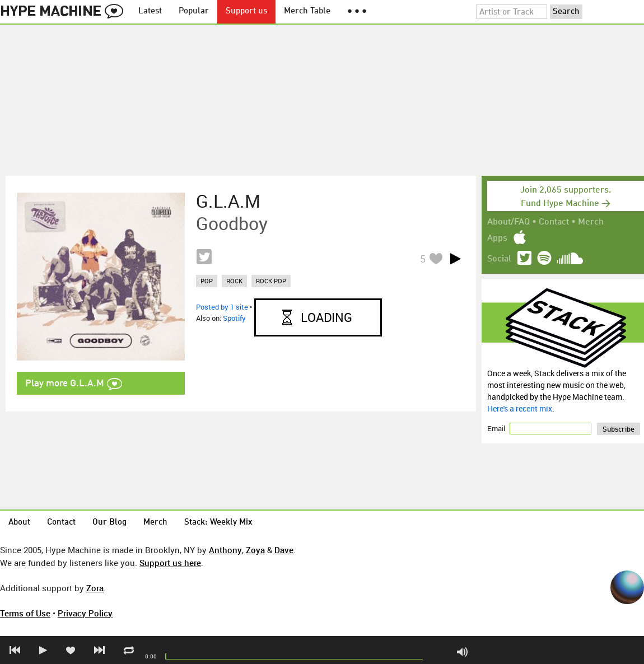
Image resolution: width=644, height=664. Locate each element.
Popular (194, 11)
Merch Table (307, 11)
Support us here (170, 563)
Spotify (234, 318)
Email (497, 428)
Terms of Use (25, 613)
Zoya (255, 550)
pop (207, 281)
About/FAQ (508, 222)
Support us (246, 11)
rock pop (271, 281)
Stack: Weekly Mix (218, 523)
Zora (95, 588)
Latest (150, 11)
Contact (554, 222)
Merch (591, 222)
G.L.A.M (228, 201)
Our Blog (109, 523)
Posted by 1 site (222, 307)
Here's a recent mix (520, 408)
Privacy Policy (85, 613)
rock (234, 281)
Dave (284, 550)
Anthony (225, 550)
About (19, 523)
